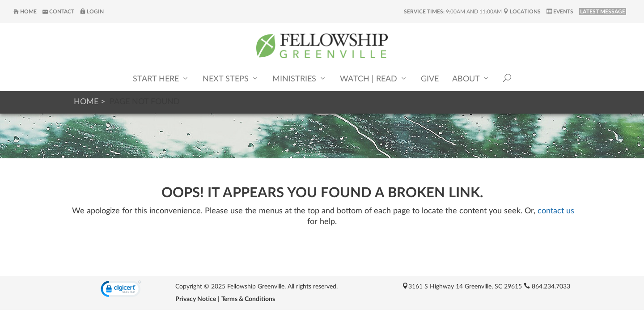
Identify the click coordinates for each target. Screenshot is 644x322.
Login (92, 12)
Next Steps (231, 78)
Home (25, 12)
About (471, 78)
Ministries (299, 78)
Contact (58, 12)
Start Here (161, 78)
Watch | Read (374, 78)
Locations (522, 12)
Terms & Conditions (248, 299)
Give (430, 79)
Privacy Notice (196, 299)
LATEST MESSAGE (603, 12)
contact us (556, 211)
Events (560, 12)
